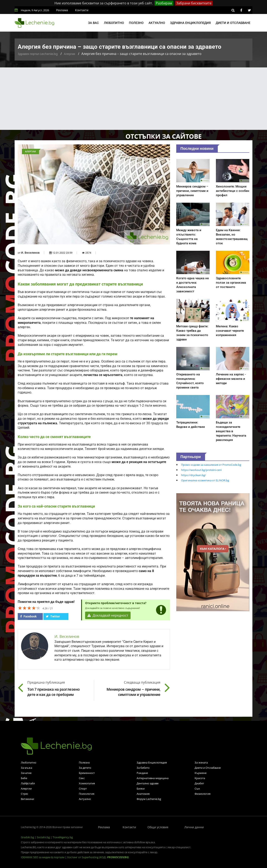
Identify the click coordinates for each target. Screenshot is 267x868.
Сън (197, 789)
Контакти (82, 10)
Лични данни (194, 827)
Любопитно (114, 23)
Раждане (142, 773)
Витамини (27, 799)
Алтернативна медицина (153, 778)
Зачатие (26, 773)
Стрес (25, 794)
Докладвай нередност (108, 615)
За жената (201, 762)
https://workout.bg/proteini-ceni (201, 470)
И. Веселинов (30, 253)
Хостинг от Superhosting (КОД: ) (98, 857)
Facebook (28, 616)
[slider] (29, 608)
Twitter (53, 616)
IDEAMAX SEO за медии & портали (43, 857)
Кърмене (201, 773)
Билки (141, 789)
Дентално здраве (148, 783)
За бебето (143, 768)
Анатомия (143, 794)
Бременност (87, 773)
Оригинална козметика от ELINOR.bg (205, 480)
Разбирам (164, 3)
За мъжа (26, 768)
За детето (85, 768)
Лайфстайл (28, 783)
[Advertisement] (133, 99)
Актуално (157, 23)
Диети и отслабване (233, 23)
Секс (82, 778)
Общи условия (158, 827)
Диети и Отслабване (208, 768)
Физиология (203, 794)
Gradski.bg (27, 837)
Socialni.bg (43, 837)
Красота (200, 778)
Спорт (83, 789)
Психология (87, 794)
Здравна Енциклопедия (152, 762)
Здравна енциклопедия (190, 23)
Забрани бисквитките (194, 3)
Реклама (62, 10)
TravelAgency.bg (63, 837)
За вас (93, 23)
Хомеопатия (87, 783)
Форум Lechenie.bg (149, 799)
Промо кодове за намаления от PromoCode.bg (211, 465)
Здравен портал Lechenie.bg (38, 54)
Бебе (24, 778)
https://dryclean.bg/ (193, 475)
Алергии (69, 54)
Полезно (136, 23)
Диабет (199, 783)
